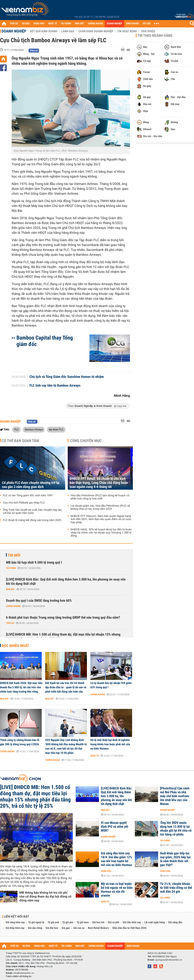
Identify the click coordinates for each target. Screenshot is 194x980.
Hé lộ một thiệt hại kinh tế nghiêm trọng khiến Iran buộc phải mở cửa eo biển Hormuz (110, 744)
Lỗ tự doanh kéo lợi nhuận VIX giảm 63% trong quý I (111, 685)
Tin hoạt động (127, 31)
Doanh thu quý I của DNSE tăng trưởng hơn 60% (39, 601)
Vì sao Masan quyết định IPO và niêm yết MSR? (115, 827)
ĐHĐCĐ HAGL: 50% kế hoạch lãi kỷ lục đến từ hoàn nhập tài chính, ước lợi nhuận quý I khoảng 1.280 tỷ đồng (101, 533)
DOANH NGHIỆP (114, 24)
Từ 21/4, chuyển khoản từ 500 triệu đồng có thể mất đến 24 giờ (176, 888)
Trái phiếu (148, 31)
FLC (16, 429)
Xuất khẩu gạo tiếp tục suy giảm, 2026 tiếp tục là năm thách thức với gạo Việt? (175, 859)
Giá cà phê (113, 922)
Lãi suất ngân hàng (155, 922)
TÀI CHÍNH (66, 24)
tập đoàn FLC (56, 429)
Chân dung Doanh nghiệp (96, 31)
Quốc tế (95, 756)
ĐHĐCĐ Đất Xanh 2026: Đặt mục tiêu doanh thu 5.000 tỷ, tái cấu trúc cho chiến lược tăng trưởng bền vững (21, 687)
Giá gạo (66, 928)
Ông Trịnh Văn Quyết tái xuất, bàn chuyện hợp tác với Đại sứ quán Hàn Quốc (32, 511)
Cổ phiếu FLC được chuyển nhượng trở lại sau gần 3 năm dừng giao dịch (31, 485)
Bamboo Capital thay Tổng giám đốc (45, 341)
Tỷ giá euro (83, 922)
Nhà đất (10, 589)
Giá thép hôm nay (15, 928)
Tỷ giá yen (68, 922)
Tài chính (11, 568)
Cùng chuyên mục (86, 441)
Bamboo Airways (34, 429)
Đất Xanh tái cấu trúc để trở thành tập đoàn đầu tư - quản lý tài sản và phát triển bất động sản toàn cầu (66, 687)
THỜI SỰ (14, 24)
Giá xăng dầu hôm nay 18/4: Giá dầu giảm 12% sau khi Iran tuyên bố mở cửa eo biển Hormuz (116, 859)
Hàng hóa (106, 871)
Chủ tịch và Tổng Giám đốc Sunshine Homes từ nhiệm (67, 377)
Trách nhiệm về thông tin (19, 976)
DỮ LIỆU (147, 24)
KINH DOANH (133, 24)
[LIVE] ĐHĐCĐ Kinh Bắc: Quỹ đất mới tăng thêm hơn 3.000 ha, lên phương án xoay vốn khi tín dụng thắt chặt (66, 582)
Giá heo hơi (98, 922)
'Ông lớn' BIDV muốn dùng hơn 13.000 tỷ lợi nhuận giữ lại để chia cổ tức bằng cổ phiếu (176, 829)
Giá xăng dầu (175, 922)
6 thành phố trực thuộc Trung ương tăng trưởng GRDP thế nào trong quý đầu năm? (63, 618)
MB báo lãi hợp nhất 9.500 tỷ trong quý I (34, 563)
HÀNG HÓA (39, 24)
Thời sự (10, 623)
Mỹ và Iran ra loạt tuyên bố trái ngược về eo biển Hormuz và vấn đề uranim (117, 890)
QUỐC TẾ (52, 24)
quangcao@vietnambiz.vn (169, 960)
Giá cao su (79, 928)
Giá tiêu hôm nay (132, 922)
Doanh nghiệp (14, 31)
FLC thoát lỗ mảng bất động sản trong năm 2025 (32, 520)
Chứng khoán (13, 606)
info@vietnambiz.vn (24, 973)
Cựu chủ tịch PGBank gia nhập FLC (24, 503)
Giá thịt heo (52, 928)
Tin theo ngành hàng (155, 36)
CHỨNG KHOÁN (95, 24)
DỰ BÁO (26, 24)
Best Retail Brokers (99, 928)
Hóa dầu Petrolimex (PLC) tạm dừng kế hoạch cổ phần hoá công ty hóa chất (100, 497)
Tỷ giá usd (53, 922)
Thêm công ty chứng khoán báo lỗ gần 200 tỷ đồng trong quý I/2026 (20, 742)
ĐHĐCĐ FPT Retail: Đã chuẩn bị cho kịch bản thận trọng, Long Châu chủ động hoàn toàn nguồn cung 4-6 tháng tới (99, 483)
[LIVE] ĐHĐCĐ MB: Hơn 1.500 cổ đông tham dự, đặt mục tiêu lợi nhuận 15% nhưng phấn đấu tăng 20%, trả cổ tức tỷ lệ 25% (63, 637)
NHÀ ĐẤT (79, 24)
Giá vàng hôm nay (15, 922)
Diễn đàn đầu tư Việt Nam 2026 (129, 928)
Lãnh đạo (68, 31)
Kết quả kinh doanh (44, 31)
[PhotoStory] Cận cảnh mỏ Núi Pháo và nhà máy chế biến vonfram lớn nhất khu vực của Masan (175, 796)
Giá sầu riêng (35, 928)
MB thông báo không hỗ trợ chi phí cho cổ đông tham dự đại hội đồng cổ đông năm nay (45, 896)
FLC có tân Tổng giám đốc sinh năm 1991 (28, 496)
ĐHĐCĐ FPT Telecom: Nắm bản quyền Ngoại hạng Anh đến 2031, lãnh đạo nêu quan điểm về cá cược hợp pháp (101, 519)
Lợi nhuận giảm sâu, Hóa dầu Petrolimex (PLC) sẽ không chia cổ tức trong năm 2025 (100, 507)
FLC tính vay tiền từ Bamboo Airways (55, 386)
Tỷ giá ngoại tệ (36, 922)
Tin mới (14, 555)
